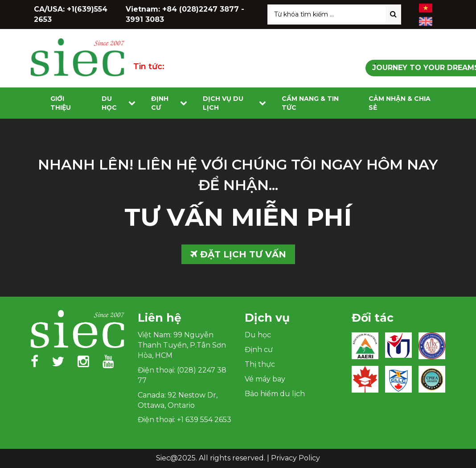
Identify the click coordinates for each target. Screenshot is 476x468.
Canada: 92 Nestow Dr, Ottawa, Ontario (178, 400)
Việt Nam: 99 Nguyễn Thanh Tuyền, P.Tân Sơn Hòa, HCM (182, 345)
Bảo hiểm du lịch (275, 394)
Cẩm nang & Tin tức (310, 103)
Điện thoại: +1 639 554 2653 (185, 420)
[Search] (393, 14)
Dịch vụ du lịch (223, 103)
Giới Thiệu (61, 103)
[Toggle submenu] (132, 103)
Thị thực (260, 364)
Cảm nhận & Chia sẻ (400, 103)
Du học (109, 103)
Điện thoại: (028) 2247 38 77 (182, 375)
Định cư (160, 103)
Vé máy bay (265, 379)
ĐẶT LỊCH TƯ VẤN (238, 254)
